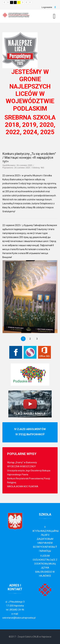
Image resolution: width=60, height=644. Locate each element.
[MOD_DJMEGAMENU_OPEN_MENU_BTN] (54, 16)
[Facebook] (16, 352)
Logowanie (47, 7)
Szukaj (55, 7)
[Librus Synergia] (30, 352)
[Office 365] (44, 352)
